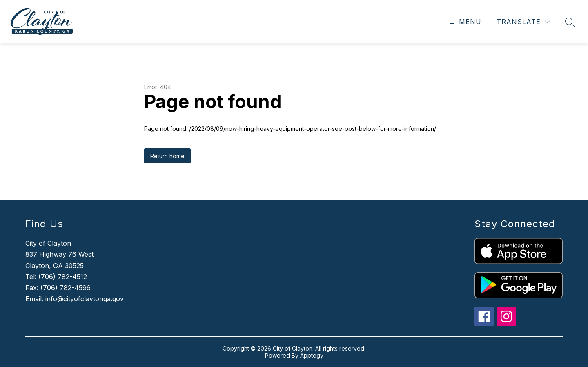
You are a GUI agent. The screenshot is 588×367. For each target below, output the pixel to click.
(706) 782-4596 (66, 288)
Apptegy (312, 355)
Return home (167, 156)
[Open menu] (464, 22)
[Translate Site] (523, 22)
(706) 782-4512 (63, 277)
